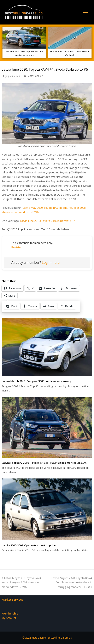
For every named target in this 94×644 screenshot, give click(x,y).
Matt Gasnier (35, 76)
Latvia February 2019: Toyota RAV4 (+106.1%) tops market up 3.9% (44, 463)
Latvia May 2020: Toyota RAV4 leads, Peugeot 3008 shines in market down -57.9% (21, 582)
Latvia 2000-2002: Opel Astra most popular (29, 545)
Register (17, 247)
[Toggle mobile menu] (86, 12)
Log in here (51, 263)
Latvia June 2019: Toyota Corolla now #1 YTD (47, 221)
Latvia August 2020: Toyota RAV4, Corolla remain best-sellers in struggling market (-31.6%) (72, 582)
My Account (9, 618)
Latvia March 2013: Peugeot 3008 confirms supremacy (36, 381)
